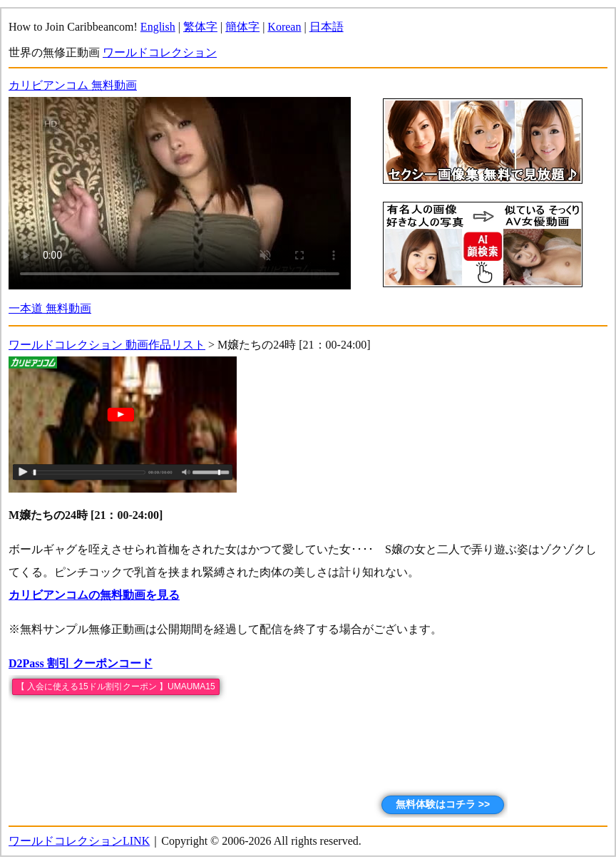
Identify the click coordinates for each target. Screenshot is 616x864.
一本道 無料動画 (50, 308)
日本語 (327, 27)
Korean (284, 27)
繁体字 (200, 27)
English (158, 27)
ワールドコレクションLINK (79, 841)
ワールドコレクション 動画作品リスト (107, 345)
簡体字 (242, 27)
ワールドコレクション (160, 52)
